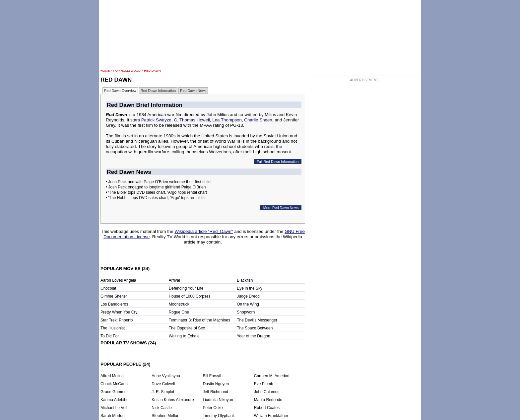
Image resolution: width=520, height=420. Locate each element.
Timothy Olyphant (219, 416)
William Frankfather (271, 416)
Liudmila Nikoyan (218, 400)
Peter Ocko (213, 408)
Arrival (174, 280)
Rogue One (179, 312)
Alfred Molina (112, 376)
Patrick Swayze (156, 120)
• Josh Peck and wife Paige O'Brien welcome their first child (158, 182)
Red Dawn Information (158, 91)
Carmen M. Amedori (272, 376)
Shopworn (246, 312)
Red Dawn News (193, 91)
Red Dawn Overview (120, 91)
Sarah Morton (113, 416)
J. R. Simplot (163, 392)
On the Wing (248, 304)
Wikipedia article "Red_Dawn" (204, 231)
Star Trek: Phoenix (117, 320)
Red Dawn (152, 71)
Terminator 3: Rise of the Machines (199, 320)
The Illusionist (113, 328)
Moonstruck (179, 304)
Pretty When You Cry (119, 312)
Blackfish (245, 280)
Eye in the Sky (250, 288)
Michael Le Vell (114, 408)
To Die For (110, 336)
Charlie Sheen (258, 120)
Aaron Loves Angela (118, 280)
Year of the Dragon (253, 336)
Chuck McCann (114, 384)
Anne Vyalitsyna (166, 376)
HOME (105, 71)
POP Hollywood (127, 71)
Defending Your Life (186, 288)
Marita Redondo (268, 400)
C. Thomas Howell (192, 120)
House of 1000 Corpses (190, 296)
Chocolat (108, 288)
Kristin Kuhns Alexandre (173, 400)
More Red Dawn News (281, 208)
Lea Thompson (227, 120)
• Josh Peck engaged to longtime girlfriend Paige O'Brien (156, 187)
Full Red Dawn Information (278, 162)
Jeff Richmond (216, 392)
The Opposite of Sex (187, 328)
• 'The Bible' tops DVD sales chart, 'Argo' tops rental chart (156, 192)
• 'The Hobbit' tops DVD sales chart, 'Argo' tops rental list (156, 198)
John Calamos (267, 392)
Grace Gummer (114, 392)
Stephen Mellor (165, 416)
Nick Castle (162, 408)
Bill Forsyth (213, 376)
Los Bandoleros (114, 304)
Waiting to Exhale (184, 336)
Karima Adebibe (115, 400)
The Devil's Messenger (257, 320)
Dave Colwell (163, 384)
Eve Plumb (264, 384)
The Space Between (255, 328)
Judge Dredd (248, 296)
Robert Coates (267, 408)
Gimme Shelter (114, 296)
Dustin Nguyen (216, 384)
